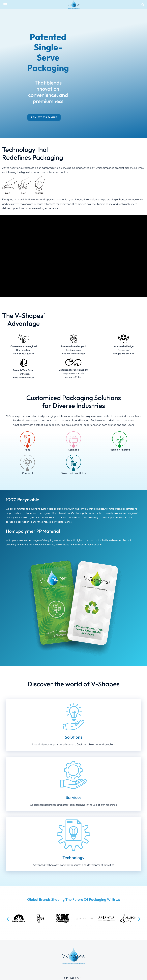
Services (74, 797)
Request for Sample (44, 117)
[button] (8, 919)
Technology (73, 858)
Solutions (73, 737)
